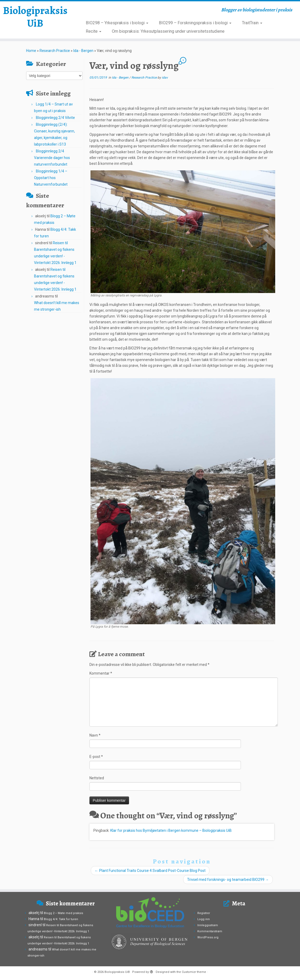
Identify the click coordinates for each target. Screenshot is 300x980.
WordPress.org (208, 937)
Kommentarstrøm (210, 931)
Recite (94, 31)
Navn (95, 735)
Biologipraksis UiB (35, 17)
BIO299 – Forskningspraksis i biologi (195, 23)
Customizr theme (194, 972)
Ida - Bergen (83, 51)
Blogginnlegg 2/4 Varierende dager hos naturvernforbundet (52, 158)
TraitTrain (252, 23)
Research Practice (55, 51)
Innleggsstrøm (208, 925)
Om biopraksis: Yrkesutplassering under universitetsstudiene (168, 31)
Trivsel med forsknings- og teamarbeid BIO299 (228, 880)
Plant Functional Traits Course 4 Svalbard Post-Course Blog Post (150, 871)
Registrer (204, 913)
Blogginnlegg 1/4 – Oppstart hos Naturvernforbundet (51, 178)
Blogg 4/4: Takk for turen (61, 919)
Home (31, 51)
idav (165, 78)
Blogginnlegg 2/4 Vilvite (55, 118)
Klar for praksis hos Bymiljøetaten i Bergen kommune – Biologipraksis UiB (171, 830)
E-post (96, 757)
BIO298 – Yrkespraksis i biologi (117, 23)
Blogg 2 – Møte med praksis (63, 913)
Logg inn (204, 919)
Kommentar (101, 673)
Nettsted (97, 778)
